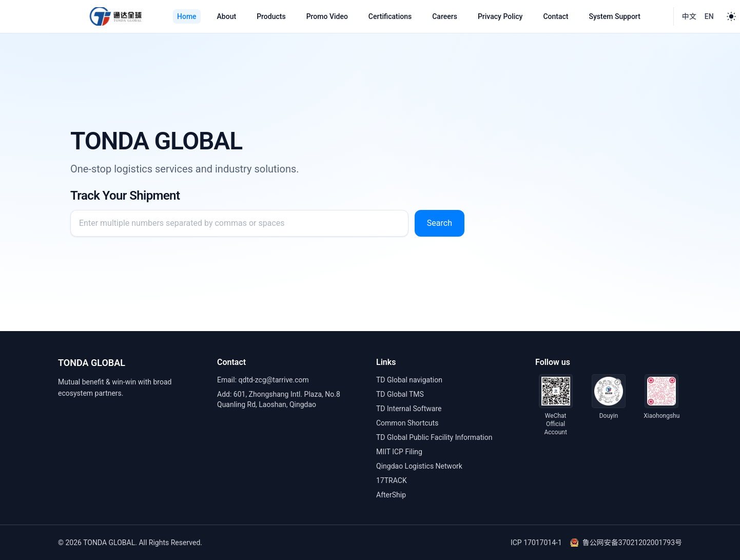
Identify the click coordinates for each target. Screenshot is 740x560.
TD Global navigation (409, 380)
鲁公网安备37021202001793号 (626, 543)
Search (440, 223)
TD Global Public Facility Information (434, 437)
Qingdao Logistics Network (419, 466)
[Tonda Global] (115, 16)
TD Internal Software (409, 409)
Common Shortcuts (407, 423)
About (227, 16)
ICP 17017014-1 (536, 543)
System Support (615, 16)
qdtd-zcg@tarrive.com (274, 380)
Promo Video (327, 16)
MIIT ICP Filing (399, 452)
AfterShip (391, 495)
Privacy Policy (500, 16)
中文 (689, 16)
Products (271, 16)
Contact (556, 16)
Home (187, 16)
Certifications (390, 16)
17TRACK (392, 480)
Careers (445, 16)
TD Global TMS (400, 394)
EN (709, 16)
